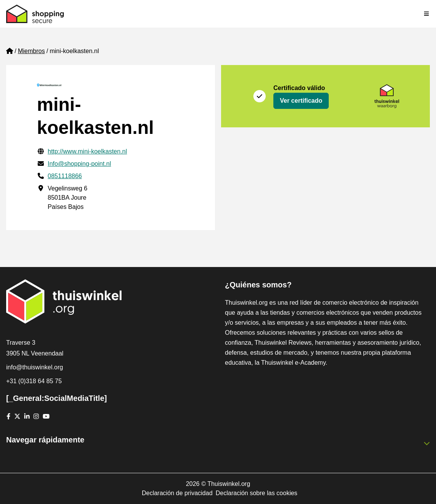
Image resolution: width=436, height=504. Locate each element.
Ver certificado (301, 101)
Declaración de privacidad (177, 493)
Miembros (31, 51)
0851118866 (65, 176)
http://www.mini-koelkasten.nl (87, 151)
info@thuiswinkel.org (35, 367)
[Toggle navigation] (427, 14)
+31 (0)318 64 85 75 (34, 381)
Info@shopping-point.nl (79, 164)
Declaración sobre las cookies (257, 493)
